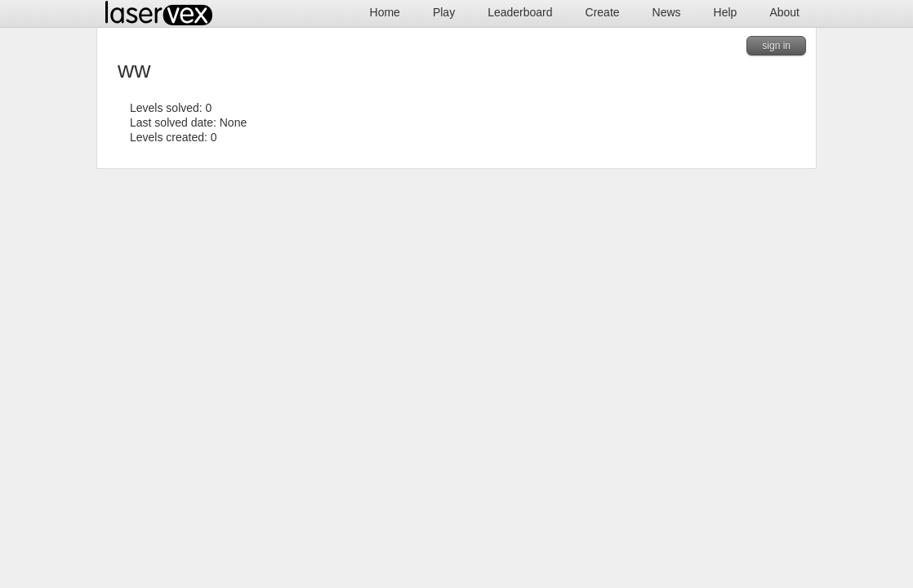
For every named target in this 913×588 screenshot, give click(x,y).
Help (726, 12)
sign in (776, 46)
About (784, 12)
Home (385, 12)
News (667, 12)
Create (603, 12)
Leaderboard (520, 12)
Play (444, 12)
